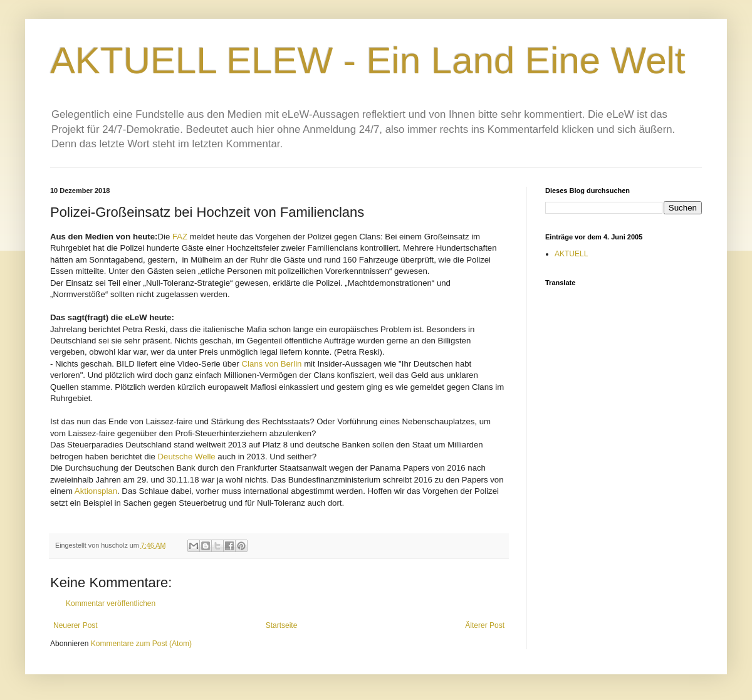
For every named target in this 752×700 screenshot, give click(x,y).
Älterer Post (485, 625)
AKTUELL (571, 254)
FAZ (181, 237)
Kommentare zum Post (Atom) (141, 644)
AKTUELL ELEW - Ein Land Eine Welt (368, 60)
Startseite (282, 625)
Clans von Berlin (271, 364)
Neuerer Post (76, 625)
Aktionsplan (96, 491)
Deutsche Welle (187, 457)
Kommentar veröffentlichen (111, 603)
